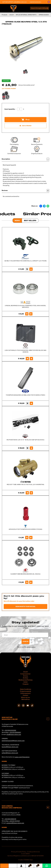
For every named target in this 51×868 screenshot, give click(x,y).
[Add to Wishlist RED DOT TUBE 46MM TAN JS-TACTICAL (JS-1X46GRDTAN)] (31, 493)
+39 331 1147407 (15, 821)
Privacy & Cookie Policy (19, 852)
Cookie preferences (33, 852)
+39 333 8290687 (15, 732)
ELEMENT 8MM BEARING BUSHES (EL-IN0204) (26, 574)
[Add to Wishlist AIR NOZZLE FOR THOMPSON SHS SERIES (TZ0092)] (31, 538)
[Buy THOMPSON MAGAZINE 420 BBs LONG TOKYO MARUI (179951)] (27, 403)
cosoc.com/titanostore (22, 757)
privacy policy (31, 647)
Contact (25, 695)
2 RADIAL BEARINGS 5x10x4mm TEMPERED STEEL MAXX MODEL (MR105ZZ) (25, 306)
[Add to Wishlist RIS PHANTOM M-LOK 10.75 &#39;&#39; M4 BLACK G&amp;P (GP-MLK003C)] (31, 448)
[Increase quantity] (24, 109)
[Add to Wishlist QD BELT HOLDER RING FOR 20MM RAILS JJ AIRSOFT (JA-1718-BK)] (31, 269)
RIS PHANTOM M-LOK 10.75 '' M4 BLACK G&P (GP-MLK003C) (25, 440)
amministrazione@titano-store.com (13, 741)
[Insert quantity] (20, 109)
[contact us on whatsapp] (47, 866)
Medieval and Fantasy (26, 680)
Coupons (26, 684)
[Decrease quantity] (16, 109)
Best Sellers (30, 221)
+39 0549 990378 (10, 819)
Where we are (26, 697)
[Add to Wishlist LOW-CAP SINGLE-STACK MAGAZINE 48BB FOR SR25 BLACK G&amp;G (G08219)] (31, 359)
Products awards (25, 691)
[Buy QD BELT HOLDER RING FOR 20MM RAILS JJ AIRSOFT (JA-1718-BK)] (27, 269)
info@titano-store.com (14, 734)
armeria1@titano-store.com (15, 823)
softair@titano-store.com (21, 2)
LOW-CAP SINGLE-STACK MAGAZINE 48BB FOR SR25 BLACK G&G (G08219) (25, 351)
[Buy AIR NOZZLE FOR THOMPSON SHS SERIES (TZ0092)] (27, 538)
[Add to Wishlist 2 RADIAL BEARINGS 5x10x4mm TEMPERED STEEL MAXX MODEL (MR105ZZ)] (31, 314)
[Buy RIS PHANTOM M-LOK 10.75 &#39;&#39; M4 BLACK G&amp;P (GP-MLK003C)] (27, 448)
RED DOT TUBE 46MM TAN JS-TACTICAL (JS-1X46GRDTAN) (25, 484)
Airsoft (12, 15)
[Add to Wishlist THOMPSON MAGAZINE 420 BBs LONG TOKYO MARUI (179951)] (31, 403)
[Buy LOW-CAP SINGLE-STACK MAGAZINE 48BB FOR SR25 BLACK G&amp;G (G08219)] (27, 359)
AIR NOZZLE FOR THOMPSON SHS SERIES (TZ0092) (25, 529)
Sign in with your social (26, 606)
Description (25, 159)
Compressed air (25, 674)
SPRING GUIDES (44, 15)
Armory (26, 676)
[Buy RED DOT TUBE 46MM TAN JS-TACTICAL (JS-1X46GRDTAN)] (27, 493)
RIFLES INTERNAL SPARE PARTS (26, 15)
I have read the (26, 647)
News (17, 221)
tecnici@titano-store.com (10, 747)
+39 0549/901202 (10, 730)
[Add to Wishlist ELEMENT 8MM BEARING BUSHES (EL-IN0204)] (31, 582)
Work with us (26, 699)
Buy (26, 120)
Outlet (26, 682)
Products (5, 15)
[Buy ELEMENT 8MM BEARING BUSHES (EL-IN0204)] (27, 582)
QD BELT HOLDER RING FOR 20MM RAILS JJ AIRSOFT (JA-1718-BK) (26, 261)
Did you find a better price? (27, 85)
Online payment (25, 693)
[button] (49, 2)
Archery (25, 678)
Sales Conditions (26, 689)
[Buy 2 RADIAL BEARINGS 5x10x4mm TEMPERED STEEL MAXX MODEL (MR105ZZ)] (27, 314)
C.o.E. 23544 (25, 854)
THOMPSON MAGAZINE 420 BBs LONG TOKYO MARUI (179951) (25, 395)
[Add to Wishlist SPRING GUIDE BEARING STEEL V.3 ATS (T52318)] (25, 126)
